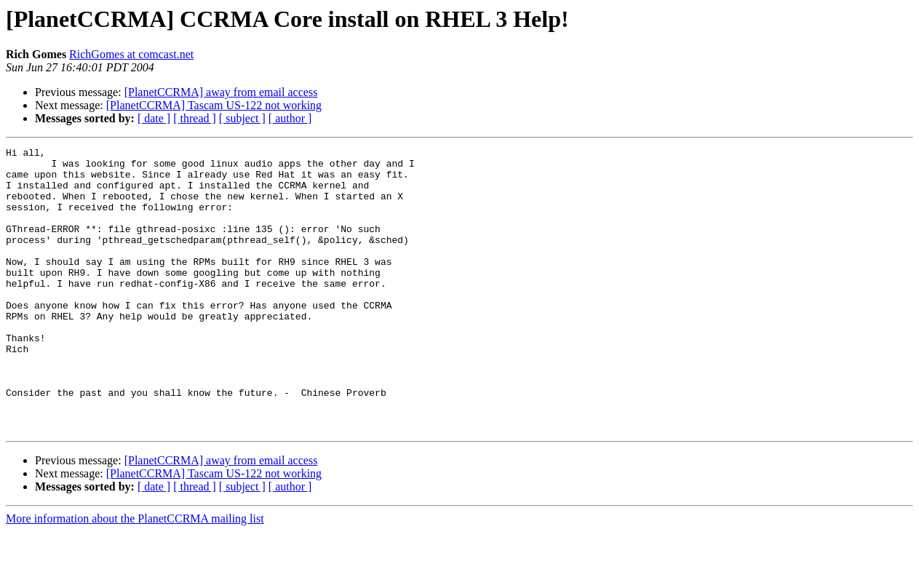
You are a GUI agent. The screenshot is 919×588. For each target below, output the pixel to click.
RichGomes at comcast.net (131, 54)
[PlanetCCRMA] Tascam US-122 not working (214, 105)
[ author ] (290, 118)
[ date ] (154, 118)
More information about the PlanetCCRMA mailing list (135, 575)
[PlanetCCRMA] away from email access (221, 92)
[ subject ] (242, 118)
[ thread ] (195, 118)
